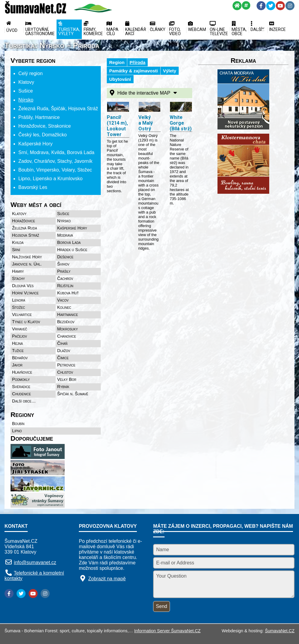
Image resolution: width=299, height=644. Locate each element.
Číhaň (62, 343)
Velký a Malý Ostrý (146, 123)
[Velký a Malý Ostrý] (150, 107)
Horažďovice (24, 221)
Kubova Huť (68, 293)
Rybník (63, 387)
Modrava (65, 235)
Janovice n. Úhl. (27, 264)
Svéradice (21, 387)
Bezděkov (66, 322)
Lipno (17, 431)
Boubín (18, 424)
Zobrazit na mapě (107, 579)
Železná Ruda (25, 228)
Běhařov (20, 358)
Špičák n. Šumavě (73, 394)
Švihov (63, 264)
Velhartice (22, 314)
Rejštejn (65, 286)
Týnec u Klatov (26, 322)
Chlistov (65, 372)
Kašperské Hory (72, 228)
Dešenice (65, 257)
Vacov (63, 300)
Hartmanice (68, 314)
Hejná (17, 343)
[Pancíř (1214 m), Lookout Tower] (118, 107)
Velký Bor (67, 379)
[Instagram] (290, 6)
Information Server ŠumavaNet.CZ (167, 631)
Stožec (18, 307)
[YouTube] (280, 6)
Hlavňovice (22, 372)
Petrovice (66, 365)
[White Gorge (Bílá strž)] (181, 107)
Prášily (64, 271)
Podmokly (21, 379)
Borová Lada (69, 242)
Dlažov (64, 351)
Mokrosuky (68, 329)
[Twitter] (271, 6)
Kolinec (64, 307)
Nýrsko (64, 221)
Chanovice (67, 336)
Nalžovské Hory (27, 257)
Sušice (63, 214)
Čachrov (65, 278)
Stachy (18, 278)
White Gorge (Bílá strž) (181, 123)
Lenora (19, 300)
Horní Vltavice (25, 293)
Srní (16, 250)
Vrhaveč (20, 329)
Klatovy (19, 214)
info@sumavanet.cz (35, 562)
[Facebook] (261, 6)
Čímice (63, 358)
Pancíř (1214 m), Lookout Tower (117, 126)
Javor (17, 365)
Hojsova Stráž (26, 235)
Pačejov (20, 336)
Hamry (18, 271)
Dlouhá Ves (23, 286)
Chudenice (22, 394)
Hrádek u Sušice (72, 250)
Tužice (18, 351)
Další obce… (24, 401)
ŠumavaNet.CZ (280, 631)
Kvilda (18, 242)
